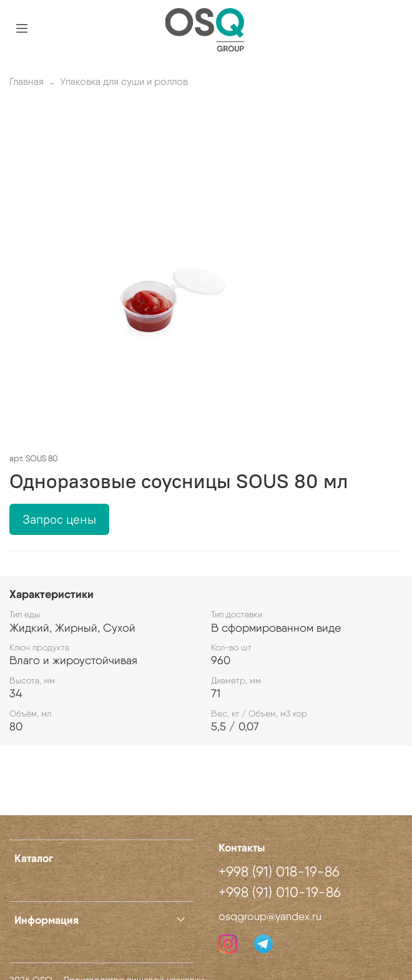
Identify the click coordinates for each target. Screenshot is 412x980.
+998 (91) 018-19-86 (279, 871)
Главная (27, 81)
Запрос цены (59, 519)
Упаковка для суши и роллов (124, 81)
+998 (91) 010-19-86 (280, 892)
